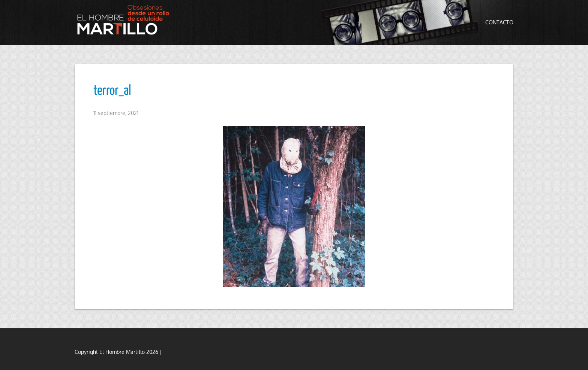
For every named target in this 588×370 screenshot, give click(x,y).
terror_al (112, 91)
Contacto (499, 22)
